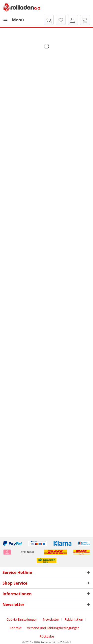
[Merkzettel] (61, 20)
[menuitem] (13, 20)
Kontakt (16, 628)
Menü (13, 19)
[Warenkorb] (85, 20)
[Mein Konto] (73, 20)
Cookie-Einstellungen (22, 619)
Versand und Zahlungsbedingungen (53, 628)
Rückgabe (47, 636)
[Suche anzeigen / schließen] (49, 20)
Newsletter (51, 619)
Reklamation (74, 619)
